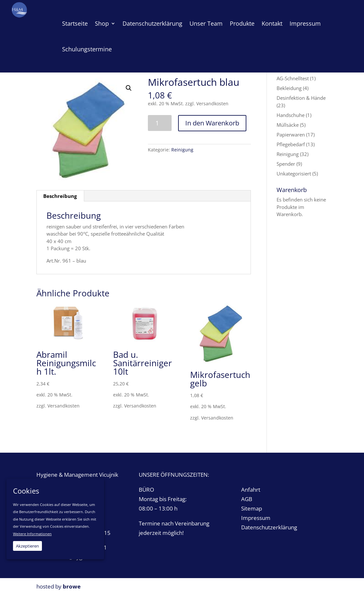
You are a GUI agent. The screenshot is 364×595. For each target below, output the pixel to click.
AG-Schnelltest (293, 78)
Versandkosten (212, 104)
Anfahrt (251, 490)
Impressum (256, 518)
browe (72, 586)
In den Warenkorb (212, 123)
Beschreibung (60, 196)
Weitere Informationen (32, 534)
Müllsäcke (288, 125)
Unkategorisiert (294, 174)
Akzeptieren (27, 546)
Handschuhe (291, 115)
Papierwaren (291, 135)
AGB (247, 499)
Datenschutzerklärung (269, 527)
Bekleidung (289, 88)
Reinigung (182, 150)
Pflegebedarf (291, 144)
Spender (286, 164)
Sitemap (252, 508)
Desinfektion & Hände (301, 98)
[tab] (60, 196)
